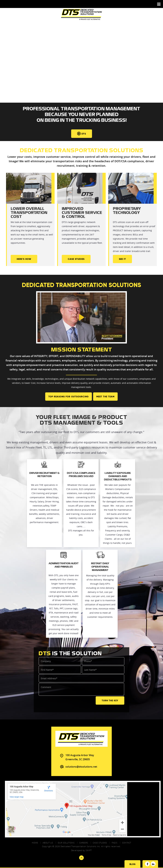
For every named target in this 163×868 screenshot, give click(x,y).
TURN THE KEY (110, 700)
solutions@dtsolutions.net (81, 766)
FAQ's (115, 842)
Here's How (24, 259)
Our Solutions (66, 842)
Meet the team (105, 397)
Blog (132, 864)
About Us (48, 842)
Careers (84, 842)
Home (35, 842)
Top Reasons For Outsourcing (69, 397)
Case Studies (76, 259)
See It (122, 259)
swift (89, 850)
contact (127, 842)
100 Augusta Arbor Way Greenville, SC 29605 (80, 757)
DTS (82, 134)
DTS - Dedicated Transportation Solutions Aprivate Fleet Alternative (81, 15)
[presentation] (63, 702)
